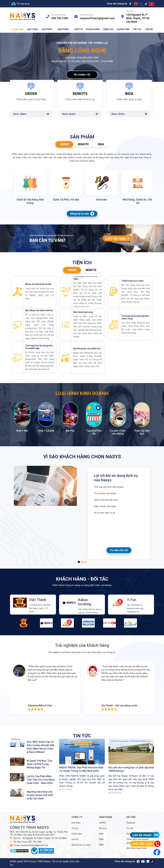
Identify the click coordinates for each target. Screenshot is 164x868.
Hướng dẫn (123, 29)
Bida (101, 834)
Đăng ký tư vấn (82, 214)
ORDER (103, 823)
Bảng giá (108, 29)
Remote (103, 828)
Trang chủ (17, 29)
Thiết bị (78, 29)
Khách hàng (93, 29)
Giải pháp (47, 29)
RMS (101, 839)
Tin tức (137, 29)
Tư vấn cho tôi (119, 550)
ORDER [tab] (64, 144)
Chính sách (77, 834)
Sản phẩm (63, 29)
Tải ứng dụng (20, 4)
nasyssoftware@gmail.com (97, 18)
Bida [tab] (101, 144)
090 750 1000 (60, 18)
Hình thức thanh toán (137, 848)
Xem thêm (34, 114)
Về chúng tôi (82, 75)
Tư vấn (130, 828)
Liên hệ (149, 29)
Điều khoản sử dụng (81, 845)
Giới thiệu (33, 29)
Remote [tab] (83, 144)
